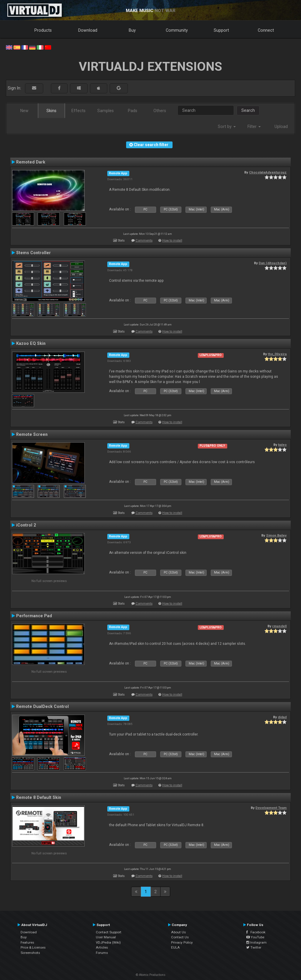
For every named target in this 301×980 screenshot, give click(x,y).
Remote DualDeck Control (42, 706)
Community (177, 30)
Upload (281, 126)
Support (221, 30)
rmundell (279, 626)
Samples (106, 111)
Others (160, 111)
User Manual (106, 937)
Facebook (256, 932)
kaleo (282, 445)
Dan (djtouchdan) (273, 263)
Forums (102, 953)
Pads (133, 111)
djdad (282, 717)
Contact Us (180, 937)
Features (27, 942)
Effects (78, 111)
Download (88, 30)
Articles (102, 947)
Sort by (227, 126)
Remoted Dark (31, 162)
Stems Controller (34, 253)
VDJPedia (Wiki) (108, 942)
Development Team (271, 808)
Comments (144, 241)
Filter (254, 126)
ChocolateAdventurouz (268, 172)
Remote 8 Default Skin (39, 797)
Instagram (256, 942)
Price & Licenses (33, 947)
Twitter (254, 947)
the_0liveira (277, 354)
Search (248, 110)
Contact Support (109, 932)
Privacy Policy (182, 942)
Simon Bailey (276, 535)
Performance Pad (34, 616)
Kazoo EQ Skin (31, 343)
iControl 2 (26, 525)
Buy (132, 30)
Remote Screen (32, 434)
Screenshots (30, 953)
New (24, 111)
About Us (178, 932)
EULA (175, 947)
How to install (172, 241)
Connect (266, 30)
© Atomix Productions (151, 975)
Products (43, 30)
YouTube (255, 937)
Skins (51, 111)
